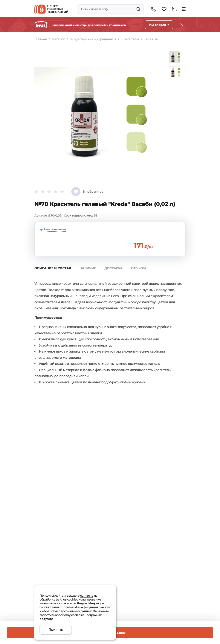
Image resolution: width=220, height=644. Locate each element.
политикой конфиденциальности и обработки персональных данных (75, 609)
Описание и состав (53, 268)
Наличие (88, 268)
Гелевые (151, 39)
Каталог (58, 39)
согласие (87, 596)
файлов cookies (67, 599)
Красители (130, 39)
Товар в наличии (55, 229)
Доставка (113, 268)
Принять (56, 630)
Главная (40, 39)
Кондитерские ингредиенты (93, 39)
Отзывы (138, 268)
